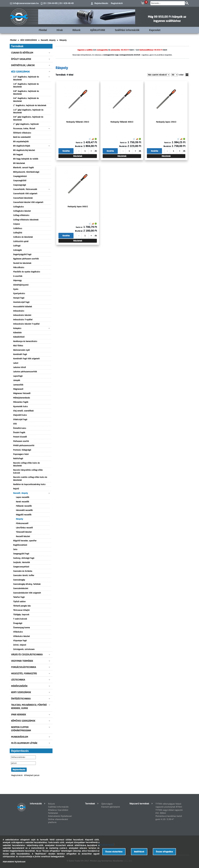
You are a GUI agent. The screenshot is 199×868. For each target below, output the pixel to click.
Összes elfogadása (164, 852)
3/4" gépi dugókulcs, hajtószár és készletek (28, 118)
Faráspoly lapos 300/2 (78, 207)
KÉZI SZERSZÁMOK (29, 40)
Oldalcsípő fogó (20, 419)
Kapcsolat (155, 30)
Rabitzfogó (18, 458)
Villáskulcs (18, 632)
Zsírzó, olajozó (20, 645)
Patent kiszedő (20, 437)
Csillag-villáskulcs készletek (26, 220)
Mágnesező (18, 389)
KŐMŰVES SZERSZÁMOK (23, 721)
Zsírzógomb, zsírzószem (24, 649)
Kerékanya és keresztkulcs (25, 341)
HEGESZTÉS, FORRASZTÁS (24, 673)
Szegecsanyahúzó (21, 567)
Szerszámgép (19, 580)
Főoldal (43, 30)
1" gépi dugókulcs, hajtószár (26, 124)
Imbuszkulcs (19, 311)
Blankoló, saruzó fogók (23, 168)
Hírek (60, 30)
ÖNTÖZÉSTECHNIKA (21, 699)
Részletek (78, 156)
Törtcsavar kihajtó (21, 610)
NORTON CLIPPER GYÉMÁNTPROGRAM (21, 729)
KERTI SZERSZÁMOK (21, 692)
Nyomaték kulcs (20, 406)
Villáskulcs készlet (21, 636)
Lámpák (17, 380)
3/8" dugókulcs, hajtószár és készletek (26, 93)
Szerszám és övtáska (23, 571)
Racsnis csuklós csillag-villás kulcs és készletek (30, 479)
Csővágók (17, 250)
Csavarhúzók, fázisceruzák (25, 189)
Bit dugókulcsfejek (22, 146)
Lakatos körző (19, 367)
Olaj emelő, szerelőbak (23, 411)
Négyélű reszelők (24, 515)
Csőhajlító (18, 233)
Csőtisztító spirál (21, 241)
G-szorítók (18, 276)
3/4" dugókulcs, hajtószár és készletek (26, 100)
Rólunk (76, 30)
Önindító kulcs (20, 428)
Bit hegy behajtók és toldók (26, 159)
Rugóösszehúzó (20, 545)
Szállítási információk (127, 30)
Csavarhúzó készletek (23, 198)
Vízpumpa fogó (20, 641)
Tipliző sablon (19, 602)
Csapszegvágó (20, 185)
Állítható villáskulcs (22, 133)
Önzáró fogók (19, 432)
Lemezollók (18, 385)
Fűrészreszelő (22, 523)
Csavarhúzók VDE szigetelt (25, 194)
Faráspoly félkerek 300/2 (122, 122)
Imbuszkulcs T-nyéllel (23, 320)
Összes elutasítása (114, 852)
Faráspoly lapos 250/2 (166, 122)
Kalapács (17, 328)
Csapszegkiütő (20, 181)
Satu (15, 549)
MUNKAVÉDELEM (20, 737)
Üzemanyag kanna (21, 628)
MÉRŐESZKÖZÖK (19, 686)
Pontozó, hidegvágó (22, 450)
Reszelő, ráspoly (48, 40)
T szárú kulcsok (20, 619)
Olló (15, 424)
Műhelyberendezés (22, 398)
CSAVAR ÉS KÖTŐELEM (22, 53)
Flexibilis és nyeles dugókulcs (27, 272)
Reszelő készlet (23, 536)
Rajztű (16, 489)
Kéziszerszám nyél (21, 350)
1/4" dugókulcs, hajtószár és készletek (26, 85)
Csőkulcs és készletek (23, 237)
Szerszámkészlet (21, 588)
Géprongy (17, 280)
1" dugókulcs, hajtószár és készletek (30, 105)
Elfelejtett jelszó (32, 775)
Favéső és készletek (22, 263)
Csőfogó (17, 246)
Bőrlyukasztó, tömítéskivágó (26, 172)
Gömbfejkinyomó (21, 285)
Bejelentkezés (101, 3)
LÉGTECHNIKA (18, 680)
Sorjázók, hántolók (22, 562)
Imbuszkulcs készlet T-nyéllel (26, 324)
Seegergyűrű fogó (21, 554)
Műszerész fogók (21, 402)
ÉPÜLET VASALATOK (21, 59)
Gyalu (16, 289)
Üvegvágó (18, 623)
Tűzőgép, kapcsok (21, 615)
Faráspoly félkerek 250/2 (78, 122)
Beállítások (139, 852)
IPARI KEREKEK (19, 715)
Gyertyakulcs (19, 293)
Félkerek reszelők (24, 506)
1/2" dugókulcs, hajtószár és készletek (26, 78)
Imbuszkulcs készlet (22, 315)
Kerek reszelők (23, 502)
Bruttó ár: (79, 146)
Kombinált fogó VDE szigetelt (26, 359)
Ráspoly (63, 40)
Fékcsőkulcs (19, 267)
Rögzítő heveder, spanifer (25, 541)
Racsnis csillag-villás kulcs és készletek (26, 464)
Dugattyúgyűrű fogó (22, 254)
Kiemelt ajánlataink (111, 807)
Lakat (16, 363)
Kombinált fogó (20, 354)
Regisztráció (117, 3)
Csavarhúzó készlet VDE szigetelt (28, 202)
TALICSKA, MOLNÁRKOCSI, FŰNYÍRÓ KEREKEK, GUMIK (29, 707)
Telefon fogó (19, 597)
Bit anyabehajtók (21, 142)
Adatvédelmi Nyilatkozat (60, 816)
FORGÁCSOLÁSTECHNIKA (23, 667)
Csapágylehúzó (20, 176)
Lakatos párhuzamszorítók (25, 372)
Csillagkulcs (18, 207)
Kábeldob (17, 333)
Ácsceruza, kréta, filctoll (24, 129)
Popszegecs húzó (21, 454)
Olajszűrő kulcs (20, 415)
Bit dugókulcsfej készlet (24, 150)
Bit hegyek (18, 155)
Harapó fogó (19, 298)
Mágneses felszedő (22, 393)
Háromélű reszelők (24, 510)
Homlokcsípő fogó (21, 302)
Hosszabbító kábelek (23, 307)
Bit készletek (19, 163)
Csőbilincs (18, 228)
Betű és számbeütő (22, 137)
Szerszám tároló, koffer (24, 575)
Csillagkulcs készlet (22, 211)
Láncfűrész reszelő (24, 528)
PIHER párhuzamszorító (24, 445)
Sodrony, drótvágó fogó (24, 558)
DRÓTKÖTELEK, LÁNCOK (23, 65)
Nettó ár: (79, 142)
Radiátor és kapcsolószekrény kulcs (29, 484)
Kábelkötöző (19, 337)
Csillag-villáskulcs (21, 215)
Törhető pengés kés (22, 606)
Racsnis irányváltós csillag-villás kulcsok (28, 471)
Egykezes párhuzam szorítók (26, 259)
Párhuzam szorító (21, 441)
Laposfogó (18, 376)
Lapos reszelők (23, 497)
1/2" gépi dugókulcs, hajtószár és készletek (28, 111)
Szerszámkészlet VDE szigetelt (27, 593)
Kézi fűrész (18, 346)
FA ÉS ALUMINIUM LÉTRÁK (24, 743)
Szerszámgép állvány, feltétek (27, 584)
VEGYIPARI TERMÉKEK (22, 661)
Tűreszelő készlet (24, 532)
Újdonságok (107, 804)
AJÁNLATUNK (98, 30)
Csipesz (17, 224)
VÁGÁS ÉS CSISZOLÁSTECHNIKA (27, 655)
